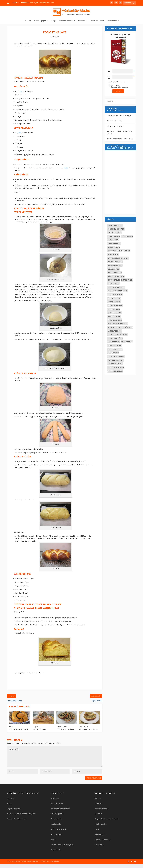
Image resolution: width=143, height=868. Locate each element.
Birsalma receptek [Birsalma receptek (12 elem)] (115, 226)
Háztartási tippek (97, 21)
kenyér (66, 168)
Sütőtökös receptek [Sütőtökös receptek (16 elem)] (116, 357)
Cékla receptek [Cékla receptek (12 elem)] (114, 237)
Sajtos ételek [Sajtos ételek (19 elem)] (127, 343)
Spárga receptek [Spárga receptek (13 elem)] (114, 346)
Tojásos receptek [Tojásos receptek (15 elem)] (115, 364)
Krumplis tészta (57, 804)
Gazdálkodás (112, 21)
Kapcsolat (11, 799)
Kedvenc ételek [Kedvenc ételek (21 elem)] (114, 299)
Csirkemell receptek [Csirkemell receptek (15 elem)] (116, 230)
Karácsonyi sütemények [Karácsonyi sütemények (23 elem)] (117, 292)
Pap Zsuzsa (111, 132)
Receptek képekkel (66, 21)
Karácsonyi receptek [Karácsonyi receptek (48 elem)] (116, 288)
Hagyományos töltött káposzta (107, 820)
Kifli (11, 727)
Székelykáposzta (57, 814)
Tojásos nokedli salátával (60, 809)
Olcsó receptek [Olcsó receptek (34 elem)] (114, 328)
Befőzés (82, 21)
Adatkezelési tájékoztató (17, 820)
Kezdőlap (27, 21)
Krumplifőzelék (57, 835)
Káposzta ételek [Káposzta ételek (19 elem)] (114, 313)
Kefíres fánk (56, 850)
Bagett (35, 727)
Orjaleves (128, 116)
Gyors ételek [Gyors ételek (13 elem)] (113, 255)
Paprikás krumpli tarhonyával (62, 845)
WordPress (16, 862)
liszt (21, 92)
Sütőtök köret (56, 820)
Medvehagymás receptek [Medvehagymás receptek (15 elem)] (118, 324)
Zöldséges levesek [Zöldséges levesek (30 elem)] (115, 372)
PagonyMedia (54, 862)
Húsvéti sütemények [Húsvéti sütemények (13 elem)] (116, 277)
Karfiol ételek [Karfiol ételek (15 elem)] (113, 284)
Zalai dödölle (56, 825)
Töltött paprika (101, 825)
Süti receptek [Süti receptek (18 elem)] (113, 353)
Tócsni (53, 840)
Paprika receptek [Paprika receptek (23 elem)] (114, 332)
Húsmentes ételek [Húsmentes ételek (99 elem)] (115, 266)
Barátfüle (119, 121)
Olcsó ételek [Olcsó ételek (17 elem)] (127, 328)
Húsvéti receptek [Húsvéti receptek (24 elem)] (115, 273)
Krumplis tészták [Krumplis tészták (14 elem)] (115, 306)
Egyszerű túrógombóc (103, 840)
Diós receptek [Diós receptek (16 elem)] (127, 237)
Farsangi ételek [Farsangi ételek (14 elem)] (114, 244)
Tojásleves (55, 799)
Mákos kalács (61, 727)
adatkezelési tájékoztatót (117, 88)
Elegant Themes (32, 862)
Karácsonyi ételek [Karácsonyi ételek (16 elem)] (115, 295)
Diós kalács (84, 727)
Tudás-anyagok (40, 21)
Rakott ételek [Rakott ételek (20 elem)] (114, 343)
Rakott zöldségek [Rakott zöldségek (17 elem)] (115, 339)
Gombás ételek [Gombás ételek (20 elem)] (114, 248)
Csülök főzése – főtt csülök (119, 133)
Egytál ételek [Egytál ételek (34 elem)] (113, 241)
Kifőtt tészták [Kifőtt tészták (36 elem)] (114, 302)
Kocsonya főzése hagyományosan (42, 3)
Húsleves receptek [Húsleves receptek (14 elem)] (115, 262)
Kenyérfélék (55, 37)
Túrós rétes (99, 845)
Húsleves (98, 799)
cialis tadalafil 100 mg (115, 116)
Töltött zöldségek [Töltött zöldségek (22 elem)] (116, 368)
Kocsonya (98, 814)
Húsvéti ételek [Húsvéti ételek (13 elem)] (114, 281)
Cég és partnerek (14, 809)
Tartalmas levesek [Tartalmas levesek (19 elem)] (115, 361)
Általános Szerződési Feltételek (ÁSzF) (21, 814)
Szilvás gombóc (100, 835)
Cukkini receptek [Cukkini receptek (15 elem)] (114, 233)
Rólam (10, 804)
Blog (53, 21)
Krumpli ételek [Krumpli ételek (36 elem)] (114, 310)
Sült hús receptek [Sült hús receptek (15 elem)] (115, 350)
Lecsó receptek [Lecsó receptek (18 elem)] (114, 317)
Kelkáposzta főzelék (59, 830)
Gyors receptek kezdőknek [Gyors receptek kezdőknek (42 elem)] (119, 251)
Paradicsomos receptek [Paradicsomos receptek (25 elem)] (117, 335)
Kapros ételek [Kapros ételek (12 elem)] (127, 281)
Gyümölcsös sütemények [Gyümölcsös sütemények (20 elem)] (118, 259)
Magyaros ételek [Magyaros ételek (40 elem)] (115, 321)
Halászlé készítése (102, 809)
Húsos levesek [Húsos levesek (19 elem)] (113, 270)
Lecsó (97, 830)
